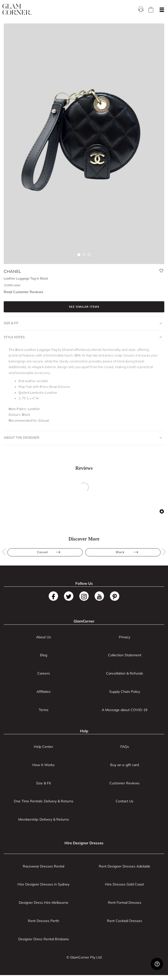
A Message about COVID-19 (125, 710)
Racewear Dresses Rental (43, 866)
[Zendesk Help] (157, 964)
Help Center (43, 747)
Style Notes (83, 337)
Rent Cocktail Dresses (125, 921)
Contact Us (125, 801)
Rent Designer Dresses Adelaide (125, 866)
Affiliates (44, 692)
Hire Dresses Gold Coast (125, 884)
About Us (43, 637)
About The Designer (83, 438)
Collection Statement (125, 655)
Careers (44, 673)
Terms (44, 710)
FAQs (125, 747)
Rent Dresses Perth (43, 921)
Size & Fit (83, 323)
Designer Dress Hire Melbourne (44, 903)
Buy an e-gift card (125, 765)
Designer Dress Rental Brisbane (44, 939)
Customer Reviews (125, 783)
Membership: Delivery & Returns (44, 819)
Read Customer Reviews (23, 292)
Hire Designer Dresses (84, 843)
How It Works (43, 765)
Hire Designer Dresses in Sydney (43, 884)
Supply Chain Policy (125, 692)
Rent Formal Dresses (125, 903)
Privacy (125, 637)
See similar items (84, 307)
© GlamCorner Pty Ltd (84, 957)
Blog (44, 655)
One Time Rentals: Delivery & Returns (44, 801)
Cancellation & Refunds (125, 673)
